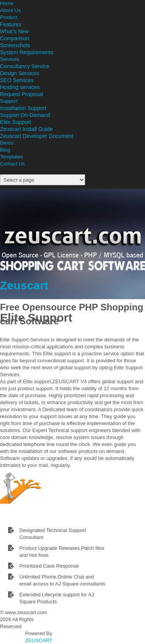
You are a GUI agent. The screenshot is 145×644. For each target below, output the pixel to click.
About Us (10, 10)
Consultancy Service (25, 66)
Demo (7, 143)
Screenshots (15, 45)
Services (10, 59)
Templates (11, 157)
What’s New (14, 31)
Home (7, 3)
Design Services (20, 73)
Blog (5, 150)
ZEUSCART (39, 640)
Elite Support (15, 122)
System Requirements (27, 52)
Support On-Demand (25, 115)
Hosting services (20, 87)
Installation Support (23, 108)
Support (9, 101)
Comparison (14, 38)
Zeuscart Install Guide (26, 129)
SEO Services (17, 80)
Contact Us (12, 164)
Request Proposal (21, 94)
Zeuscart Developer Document (37, 136)
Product (9, 17)
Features (11, 24)
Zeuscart (24, 285)
